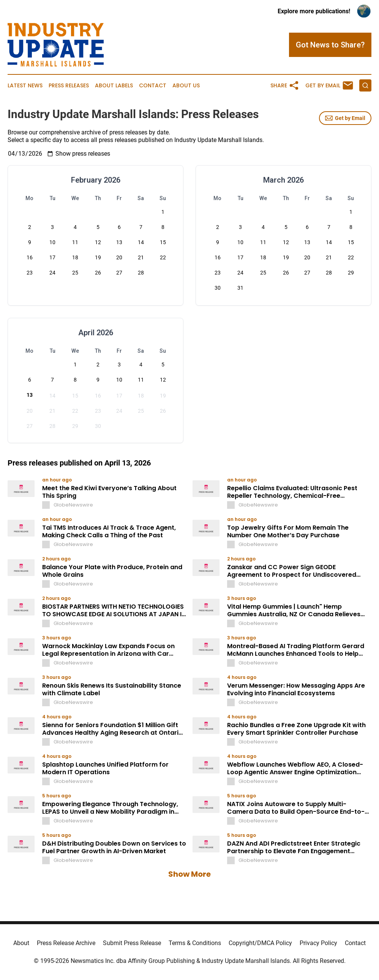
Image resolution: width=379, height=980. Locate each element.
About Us (186, 86)
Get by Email (345, 118)
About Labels (114, 86)
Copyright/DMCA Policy (260, 943)
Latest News (25, 86)
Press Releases (69, 86)
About (21, 943)
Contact (153, 86)
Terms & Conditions (195, 943)
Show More (189, 874)
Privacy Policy (318, 943)
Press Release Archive (66, 943)
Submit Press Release (132, 943)
